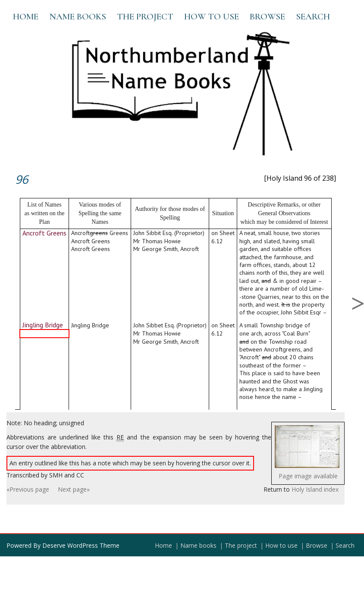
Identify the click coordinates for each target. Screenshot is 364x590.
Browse (267, 17)
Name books (78, 17)
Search (313, 17)
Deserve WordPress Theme (81, 545)
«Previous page (28, 489)
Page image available (308, 476)
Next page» (74, 489)
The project (145, 17)
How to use (212, 17)
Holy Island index (315, 489)
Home (26, 17)
